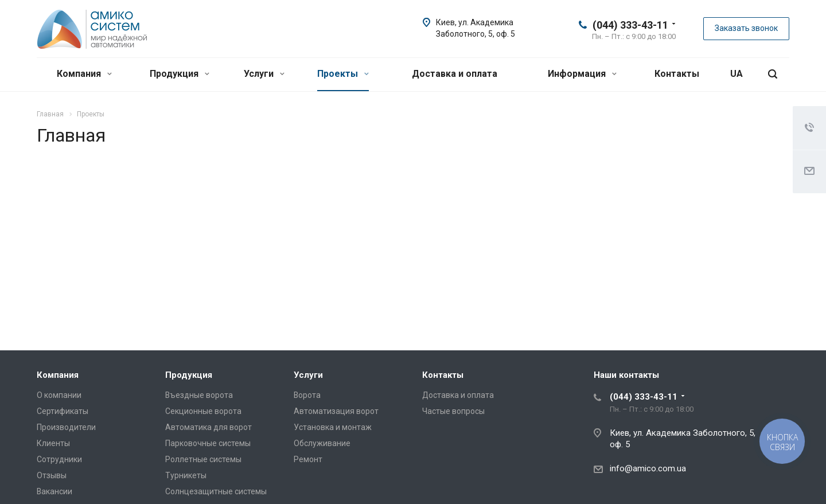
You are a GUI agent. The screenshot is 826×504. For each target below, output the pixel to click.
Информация (582, 74)
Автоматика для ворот (209, 427)
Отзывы (52, 475)
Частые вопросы (453, 411)
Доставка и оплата (455, 74)
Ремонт (308, 459)
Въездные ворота (199, 395)
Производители (66, 427)
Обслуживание (322, 443)
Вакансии (54, 491)
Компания (84, 74)
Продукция (180, 74)
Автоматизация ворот (336, 411)
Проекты (343, 74)
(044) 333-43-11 (630, 25)
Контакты (677, 74)
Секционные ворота (203, 411)
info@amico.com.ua (648, 468)
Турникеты (186, 475)
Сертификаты (63, 411)
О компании (59, 395)
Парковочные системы (208, 443)
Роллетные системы (203, 459)
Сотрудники (59, 459)
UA (737, 74)
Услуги (264, 74)
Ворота (307, 395)
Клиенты (53, 443)
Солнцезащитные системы (216, 491)
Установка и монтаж (333, 427)
